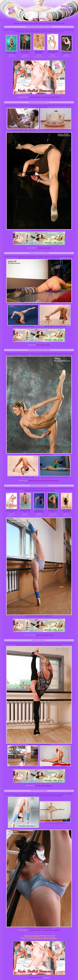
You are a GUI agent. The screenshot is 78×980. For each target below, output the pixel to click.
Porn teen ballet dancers (51, 930)
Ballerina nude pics (35, 930)
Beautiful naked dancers (44, 938)
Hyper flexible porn (44, 248)
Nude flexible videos (43, 345)
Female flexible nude (36, 480)
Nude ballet (46, 977)
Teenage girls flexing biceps (51, 97)
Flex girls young (35, 97)
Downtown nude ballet (51, 480)
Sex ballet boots (32, 936)
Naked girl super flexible (45, 635)
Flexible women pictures (43, 786)
